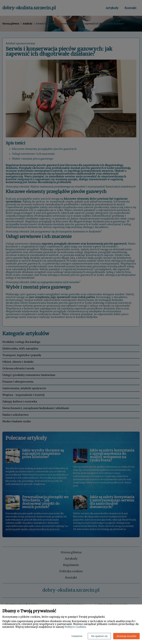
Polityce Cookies (75, 627)
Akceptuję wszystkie (126, 636)
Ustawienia (77, 636)
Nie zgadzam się (99, 636)
